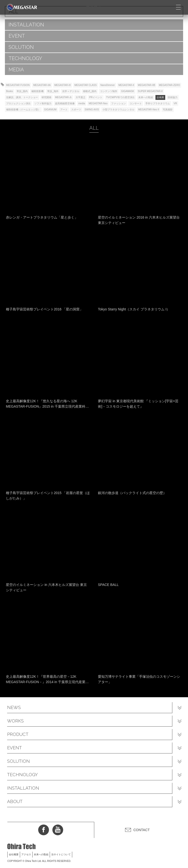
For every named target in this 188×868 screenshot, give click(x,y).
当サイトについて (61, 854)
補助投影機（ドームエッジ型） (23, 110)
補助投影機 (37, 91)
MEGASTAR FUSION (18, 85)
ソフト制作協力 (43, 103)
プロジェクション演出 (18, 103)
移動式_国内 (90, 91)
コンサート (136, 103)
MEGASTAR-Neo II (148, 110)
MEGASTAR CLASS (86, 85)
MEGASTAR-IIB (147, 85)
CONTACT (142, 830)
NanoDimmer (108, 85)
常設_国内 (22, 91)
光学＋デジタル (71, 91)
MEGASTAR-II (126, 85)
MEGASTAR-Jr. (64, 97)
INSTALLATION (26, 25)
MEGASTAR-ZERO (169, 85)
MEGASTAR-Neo (98, 103)
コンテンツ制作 (109, 91)
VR (175, 103)
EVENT (17, 36)
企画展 (160, 97)
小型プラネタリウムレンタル (118, 110)
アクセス (26, 854)
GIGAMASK (127, 91)
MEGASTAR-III (63, 85)
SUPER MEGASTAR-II (150, 91)
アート (64, 110)
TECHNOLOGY (25, 58)
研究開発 (47, 97)
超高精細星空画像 (65, 103)
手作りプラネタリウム (158, 103)
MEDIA (16, 70)
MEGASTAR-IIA (42, 85)
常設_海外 (53, 91)
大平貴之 (81, 97)
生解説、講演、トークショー (22, 97)
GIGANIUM (50, 110)
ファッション (118, 103)
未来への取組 (146, 97)
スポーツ (76, 110)
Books (10, 91)
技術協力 (173, 97)
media (82, 103)
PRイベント (96, 97)
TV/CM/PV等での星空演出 (120, 97)
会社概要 (14, 854)
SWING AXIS (92, 110)
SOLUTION (21, 47)
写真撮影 (168, 110)
